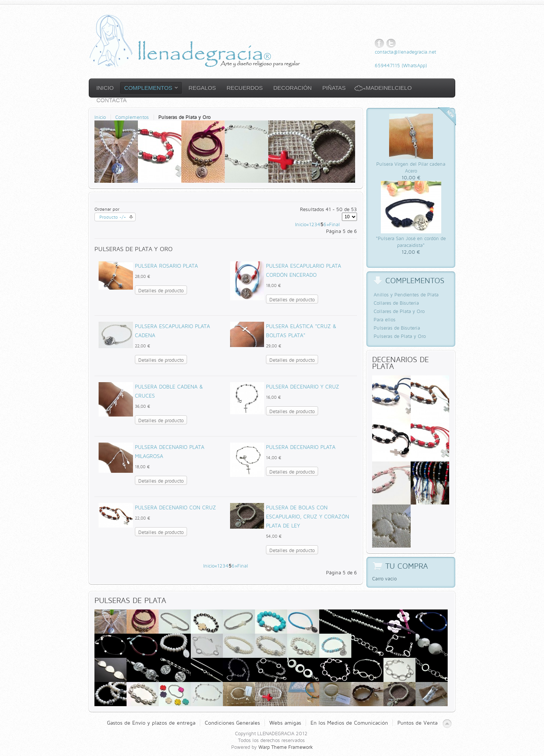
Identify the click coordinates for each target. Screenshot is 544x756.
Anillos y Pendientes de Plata (406, 295)
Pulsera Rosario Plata (166, 266)
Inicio (100, 117)
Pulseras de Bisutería (397, 328)
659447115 (387, 65)
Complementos (132, 117)
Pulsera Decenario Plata (301, 447)
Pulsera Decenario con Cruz (175, 507)
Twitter (391, 44)
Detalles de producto (161, 290)
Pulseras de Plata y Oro (400, 336)
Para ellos (385, 319)
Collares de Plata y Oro (399, 311)
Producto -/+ (113, 217)
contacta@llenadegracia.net (405, 52)
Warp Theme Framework (286, 747)
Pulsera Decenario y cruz (303, 386)
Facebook (379, 44)
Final (335, 224)
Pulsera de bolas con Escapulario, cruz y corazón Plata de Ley (308, 516)
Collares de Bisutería (396, 303)
